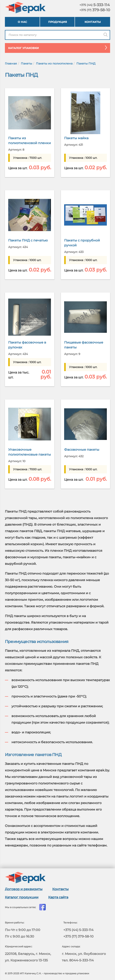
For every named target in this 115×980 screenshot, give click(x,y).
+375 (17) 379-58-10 (78, 936)
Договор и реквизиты (24, 889)
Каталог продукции (22, 897)
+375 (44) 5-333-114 (78, 930)
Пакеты (26, 63)
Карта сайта (58, 897)
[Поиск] (106, 35)
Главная (11, 63)
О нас (22, 22)
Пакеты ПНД (86, 63)
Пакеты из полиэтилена (54, 63)
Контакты (93, 22)
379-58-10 (95, 10)
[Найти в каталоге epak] (57, 35)
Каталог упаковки (59, 48)
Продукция (58, 22)
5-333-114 (95, 5)
